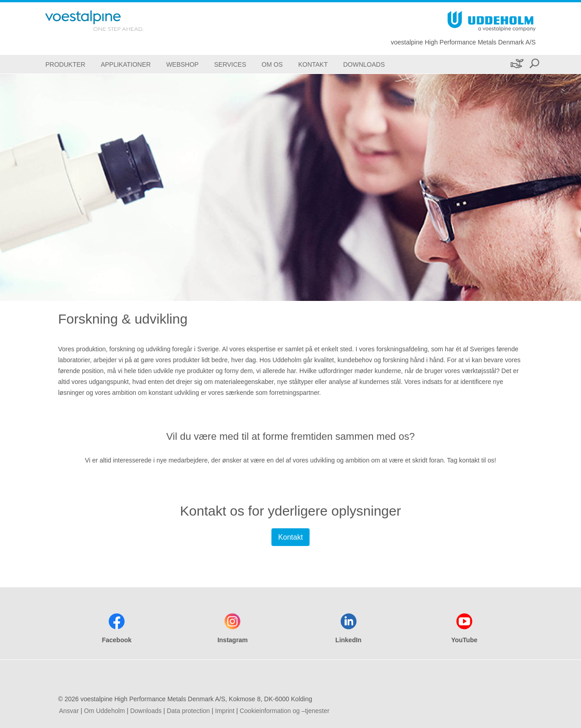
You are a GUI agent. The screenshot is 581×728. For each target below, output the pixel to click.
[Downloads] (364, 64)
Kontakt (290, 537)
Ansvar (69, 711)
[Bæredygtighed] (516, 64)
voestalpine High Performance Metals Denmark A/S (463, 42)
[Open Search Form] (534, 64)
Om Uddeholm (104, 711)
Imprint (225, 711)
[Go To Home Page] (106, 21)
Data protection (188, 711)
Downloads (146, 711)
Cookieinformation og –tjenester (285, 711)
